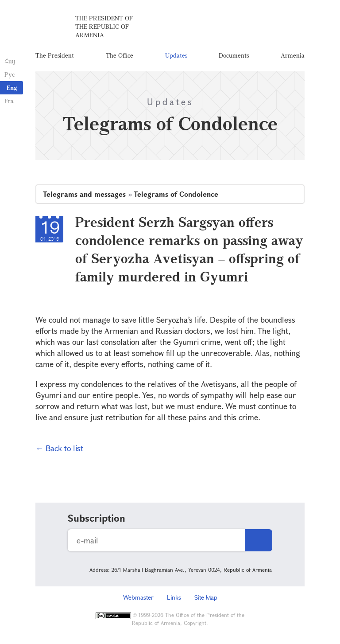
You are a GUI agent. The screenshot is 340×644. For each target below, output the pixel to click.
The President (55, 55)
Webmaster (138, 597)
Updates (176, 55)
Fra (9, 101)
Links (174, 597)
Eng (12, 88)
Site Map (206, 597)
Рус (10, 74)
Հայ (10, 61)
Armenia (293, 55)
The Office (120, 55)
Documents (234, 55)
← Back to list (59, 448)
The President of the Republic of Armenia (104, 26)
